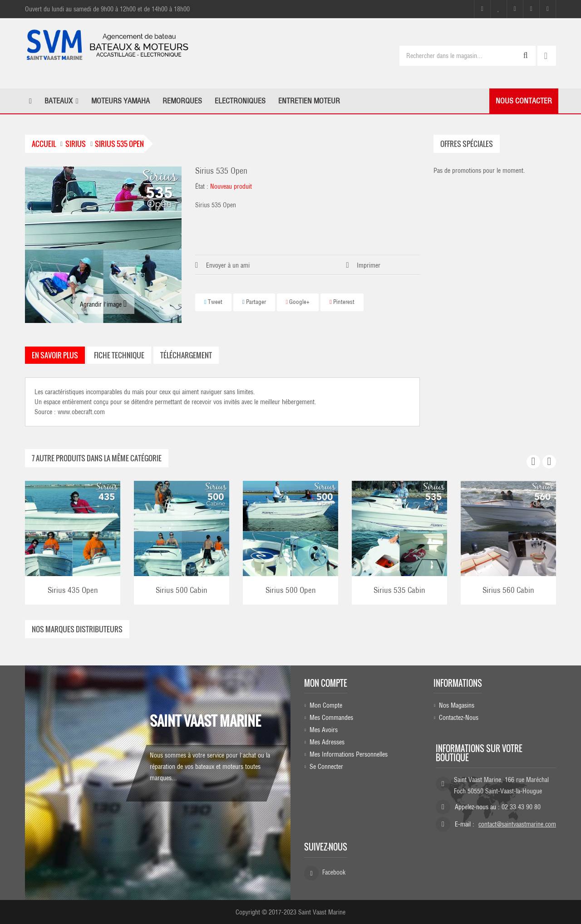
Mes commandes (331, 718)
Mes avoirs (324, 730)
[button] (62, 101)
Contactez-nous (459, 718)
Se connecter (326, 767)
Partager (254, 302)
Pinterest (342, 302)
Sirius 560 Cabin (508, 590)
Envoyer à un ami (228, 265)
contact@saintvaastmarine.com (517, 824)
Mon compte (326, 683)
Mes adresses (327, 742)
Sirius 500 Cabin (182, 590)
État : (202, 186)
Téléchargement (186, 355)
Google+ (298, 302)
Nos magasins (457, 705)
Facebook (334, 872)
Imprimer (369, 265)
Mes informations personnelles (349, 754)
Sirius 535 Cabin (399, 590)
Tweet (213, 302)
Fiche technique (119, 355)
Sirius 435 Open (73, 590)
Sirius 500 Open (291, 590)
